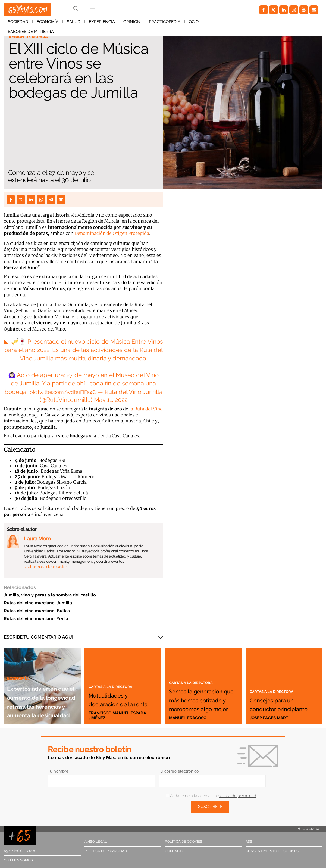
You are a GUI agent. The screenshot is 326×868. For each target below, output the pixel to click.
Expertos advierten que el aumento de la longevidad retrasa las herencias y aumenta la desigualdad (42, 683)
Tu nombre (58, 771)
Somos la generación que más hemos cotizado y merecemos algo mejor (202, 686)
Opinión (132, 24)
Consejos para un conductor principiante (279, 699)
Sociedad (18, 24)
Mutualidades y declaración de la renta (121, 694)
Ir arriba (309, 829)
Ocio (194, 24)
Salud (74, 24)
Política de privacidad (106, 851)
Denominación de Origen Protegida (112, 233)
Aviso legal (96, 841)
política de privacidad (237, 796)
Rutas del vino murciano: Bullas (37, 611)
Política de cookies (184, 841)
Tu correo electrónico (179, 771)
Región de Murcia (31, 37)
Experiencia (102, 24)
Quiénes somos (18, 860)
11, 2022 (121, 400)
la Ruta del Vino (146, 409)
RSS (249, 841)
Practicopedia (165, 24)
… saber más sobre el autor (45, 567)
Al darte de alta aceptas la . (211, 796)
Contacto (175, 851)
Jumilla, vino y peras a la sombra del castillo (50, 595)
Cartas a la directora (116, 677)
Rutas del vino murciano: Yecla (36, 619)
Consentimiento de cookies (272, 851)
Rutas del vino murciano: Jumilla (38, 603)
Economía (48, 24)
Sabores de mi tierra (230, 24)
